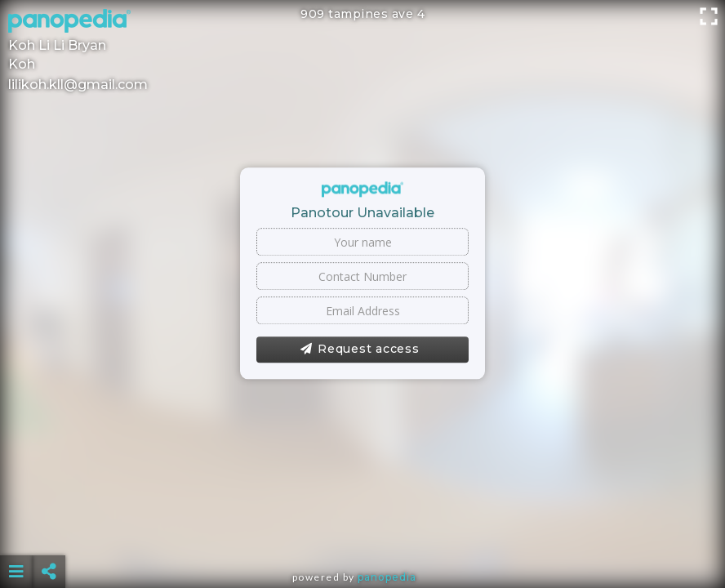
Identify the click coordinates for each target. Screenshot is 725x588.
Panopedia (387, 577)
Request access (360, 350)
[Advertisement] (362, 531)
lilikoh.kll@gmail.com (78, 85)
